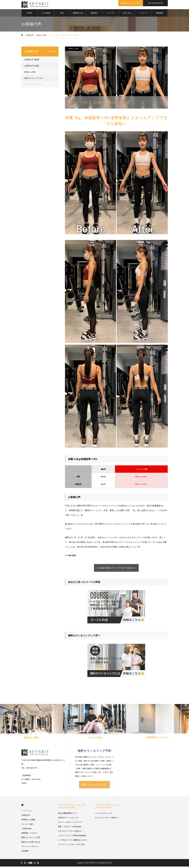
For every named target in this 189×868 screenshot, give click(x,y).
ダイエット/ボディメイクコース (70, 824)
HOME (29, 14)
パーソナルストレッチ (107, 808)
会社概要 (25, 852)
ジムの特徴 (46, 14)
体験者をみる (78, 14)
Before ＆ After (74, 49)
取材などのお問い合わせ (31, 843)
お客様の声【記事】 (32, 67)
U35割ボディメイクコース (68, 819)
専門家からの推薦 (28, 821)
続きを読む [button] (71, 556)
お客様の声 (26, 817)
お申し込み (127, 14)
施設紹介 (94, 14)
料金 (62, 14)
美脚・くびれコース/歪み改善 (69, 828)
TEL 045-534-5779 (155, 3)
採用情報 (160, 14)
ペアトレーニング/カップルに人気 (71, 846)
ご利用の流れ (27, 830)
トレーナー (111, 14)
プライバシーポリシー (30, 848)
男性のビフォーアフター (34, 79)
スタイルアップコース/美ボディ (70, 833)
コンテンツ (143, 14)
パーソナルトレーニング (72, 808)
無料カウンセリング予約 (131, 3)
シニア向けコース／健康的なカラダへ (73, 841)
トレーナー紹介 (27, 826)
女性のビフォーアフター (34, 85)
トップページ (27, 812)
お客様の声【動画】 (32, 60)
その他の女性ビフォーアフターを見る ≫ (116, 569)
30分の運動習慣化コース (68, 815)
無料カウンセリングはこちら (94, 786)
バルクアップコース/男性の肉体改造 (72, 837)
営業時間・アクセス (29, 835)
